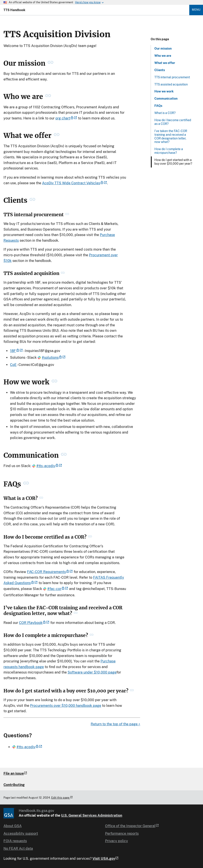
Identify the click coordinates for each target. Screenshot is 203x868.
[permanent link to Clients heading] (32, 200)
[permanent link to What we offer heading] (57, 136)
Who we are (163, 56)
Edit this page (62, 798)
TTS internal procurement (172, 77)
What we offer (165, 63)
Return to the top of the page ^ (115, 724)
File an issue (15, 773)
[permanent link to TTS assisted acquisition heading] (63, 274)
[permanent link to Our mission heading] (50, 63)
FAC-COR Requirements (50, 572)
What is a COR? (165, 113)
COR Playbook (34, 623)
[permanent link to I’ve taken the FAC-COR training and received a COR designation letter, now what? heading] (76, 614)
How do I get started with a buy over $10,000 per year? (173, 162)
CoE (13, 365)
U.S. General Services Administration (92, 815)
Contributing (14, 785)
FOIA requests (15, 841)
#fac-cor (56, 589)
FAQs (158, 106)
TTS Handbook (14, 10)
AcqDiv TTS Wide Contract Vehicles (75, 183)
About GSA (13, 826)
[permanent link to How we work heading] (54, 382)
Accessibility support (21, 834)
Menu (196, 10)
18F (16, 351)
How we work (164, 91)
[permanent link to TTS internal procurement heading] (67, 215)
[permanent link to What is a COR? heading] (41, 498)
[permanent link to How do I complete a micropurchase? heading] (91, 636)
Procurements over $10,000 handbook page (66, 706)
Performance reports (122, 834)
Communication (166, 99)
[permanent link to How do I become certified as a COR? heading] (90, 537)
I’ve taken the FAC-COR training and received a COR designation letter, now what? (171, 137)
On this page (160, 39)
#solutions (52, 358)
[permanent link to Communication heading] (64, 455)
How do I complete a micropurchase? (169, 151)
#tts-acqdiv (47, 466)
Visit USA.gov (106, 859)
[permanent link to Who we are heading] (48, 97)
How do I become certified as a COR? (173, 122)
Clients (160, 70)
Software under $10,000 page (92, 672)
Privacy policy (117, 841)
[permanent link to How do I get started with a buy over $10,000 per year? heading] (132, 691)
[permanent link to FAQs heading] (26, 484)
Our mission (163, 49)
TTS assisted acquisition (171, 84)
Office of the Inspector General (132, 826)
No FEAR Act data (18, 849)
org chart (66, 118)
